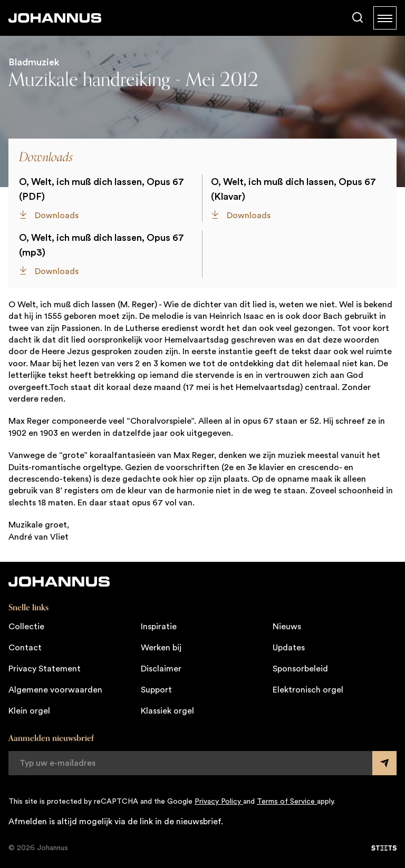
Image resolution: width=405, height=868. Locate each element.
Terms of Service (287, 802)
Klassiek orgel (167, 711)
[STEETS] (384, 848)
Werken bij (161, 648)
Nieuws (287, 627)
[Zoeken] (358, 18)
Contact (25, 648)
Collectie (26, 627)
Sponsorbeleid (300, 669)
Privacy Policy (219, 802)
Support (156, 690)
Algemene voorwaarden (55, 690)
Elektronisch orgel (308, 690)
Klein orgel (29, 711)
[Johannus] (55, 18)
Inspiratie (159, 627)
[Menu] (385, 18)
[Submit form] (384, 763)
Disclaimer (161, 669)
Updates (289, 648)
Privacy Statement (45, 669)
